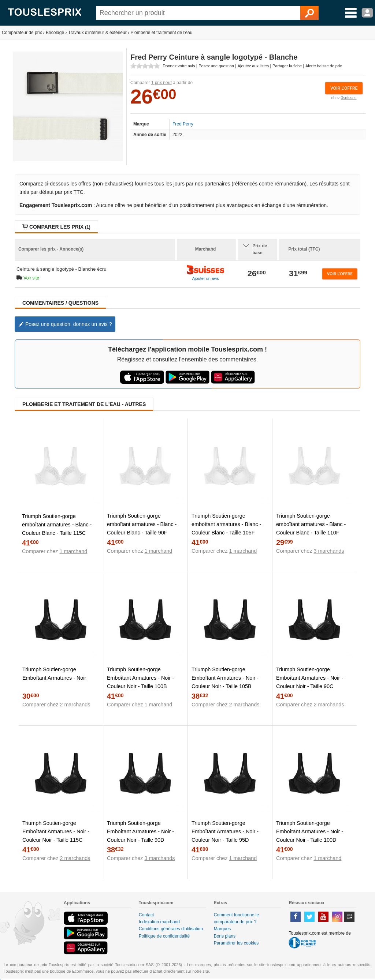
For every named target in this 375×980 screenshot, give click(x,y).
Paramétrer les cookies (236, 943)
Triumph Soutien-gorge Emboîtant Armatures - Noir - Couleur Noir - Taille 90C (310, 678)
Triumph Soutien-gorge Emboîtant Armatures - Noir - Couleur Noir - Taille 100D (310, 831)
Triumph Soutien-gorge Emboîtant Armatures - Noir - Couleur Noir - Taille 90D (140, 831)
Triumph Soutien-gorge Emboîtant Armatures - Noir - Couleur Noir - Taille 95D (225, 831)
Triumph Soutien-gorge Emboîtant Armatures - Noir (54, 674)
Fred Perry (183, 124)
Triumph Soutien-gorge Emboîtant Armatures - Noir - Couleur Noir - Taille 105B (225, 678)
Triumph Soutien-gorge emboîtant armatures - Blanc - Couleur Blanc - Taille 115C (57, 525)
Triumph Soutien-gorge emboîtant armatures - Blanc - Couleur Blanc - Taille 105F (226, 524)
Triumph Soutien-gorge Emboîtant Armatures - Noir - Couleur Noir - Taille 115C (56, 831)
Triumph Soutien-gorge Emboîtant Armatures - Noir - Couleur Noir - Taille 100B (140, 678)
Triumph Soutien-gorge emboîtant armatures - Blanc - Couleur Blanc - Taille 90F (142, 524)
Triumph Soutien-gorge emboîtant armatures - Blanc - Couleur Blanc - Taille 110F (311, 524)
